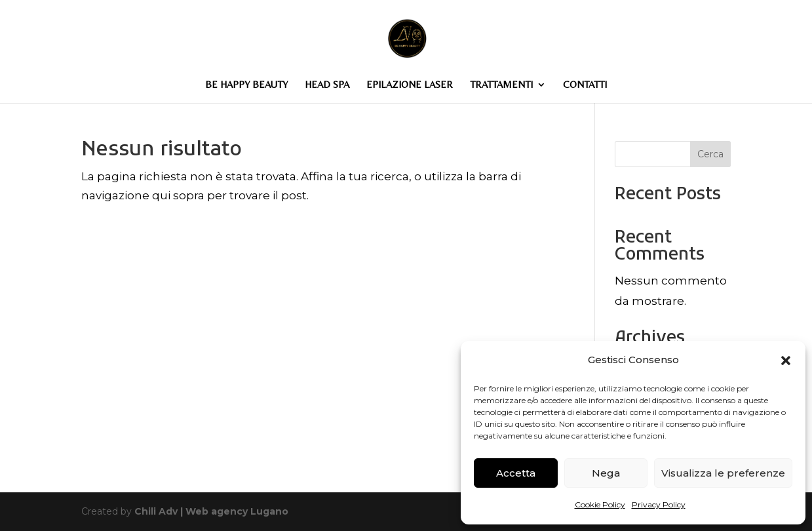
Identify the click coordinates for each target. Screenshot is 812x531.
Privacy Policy (659, 504)
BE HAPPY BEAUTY (246, 85)
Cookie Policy (600, 504)
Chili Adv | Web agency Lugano (211, 511)
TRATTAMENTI (501, 85)
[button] (786, 361)
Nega (606, 473)
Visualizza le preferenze (723, 473)
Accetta (516, 473)
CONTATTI (585, 85)
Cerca (710, 154)
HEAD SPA (327, 85)
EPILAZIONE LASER (410, 85)
